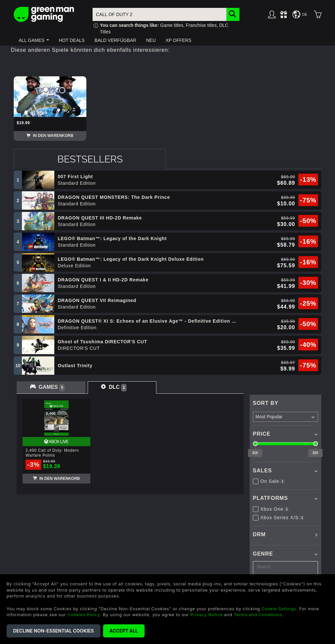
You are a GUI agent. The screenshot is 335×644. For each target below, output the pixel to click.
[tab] (90, 159)
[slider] (255, 444)
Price (262, 434)
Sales (262, 471)
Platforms (270, 498)
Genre (263, 554)
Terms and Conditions (258, 615)
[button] (34, 40)
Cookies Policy (84, 615)
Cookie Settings (279, 609)
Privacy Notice (207, 615)
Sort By (266, 403)
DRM (259, 534)
